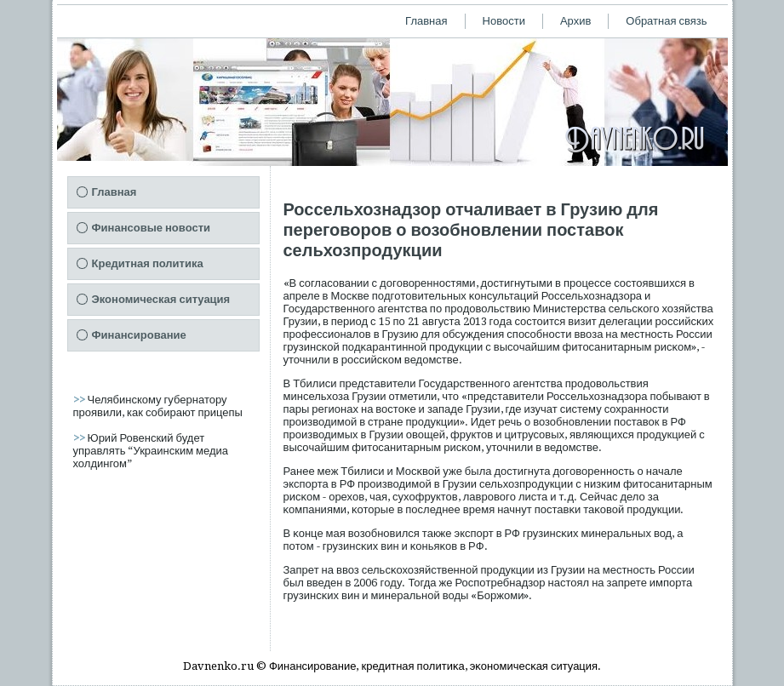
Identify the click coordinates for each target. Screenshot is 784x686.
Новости (504, 21)
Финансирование (139, 335)
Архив (575, 21)
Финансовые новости (152, 228)
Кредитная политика (148, 263)
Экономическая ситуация (161, 299)
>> (80, 400)
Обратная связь (666, 21)
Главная (426, 21)
